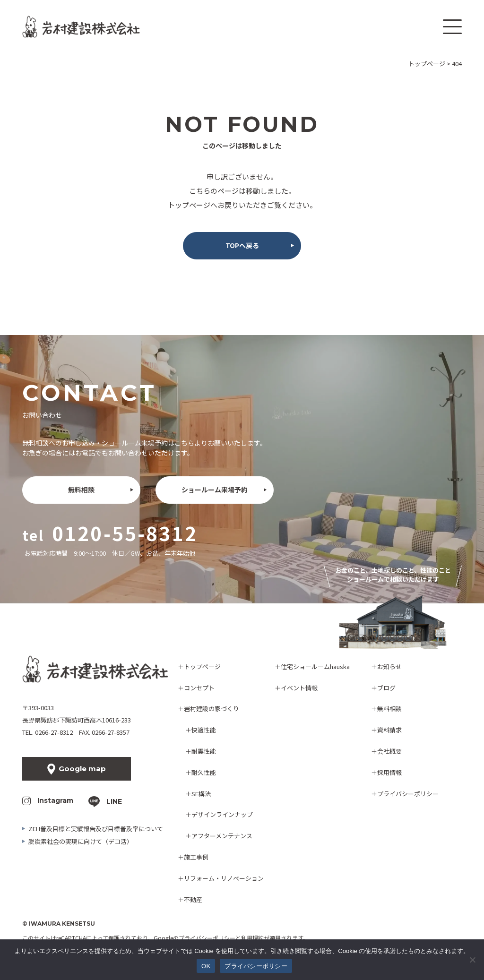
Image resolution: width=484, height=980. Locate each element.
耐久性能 (204, 772)
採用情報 (389, 772)
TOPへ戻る (242, 245)
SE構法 (201, 794)
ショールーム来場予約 (215, 490)
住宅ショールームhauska (315, 666)
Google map (82, 769)
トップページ (202, 666)
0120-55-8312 (125, 533)
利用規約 (252, 938)
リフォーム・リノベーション (224, 878)
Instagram (55, 800)
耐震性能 (204, 751)
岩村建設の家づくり (212, 709)
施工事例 (196, 857)
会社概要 (389, 751)
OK (206, 966)
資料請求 (389, 730)
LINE (114, 801)
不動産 (193, 899)
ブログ (386, 688)
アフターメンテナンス (222, 836)
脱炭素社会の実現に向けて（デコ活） (81, 841)
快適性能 (204, 730)
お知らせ (389, 666)
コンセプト (199, 688)
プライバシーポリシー (408, 794)
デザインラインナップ (222, 814)
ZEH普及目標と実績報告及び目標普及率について (96, 829)
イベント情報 (299, 688)
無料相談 (81, 490)
